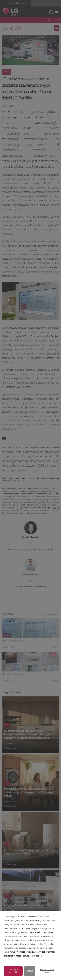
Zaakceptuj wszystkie (13, 971)
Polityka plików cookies (47, 971)
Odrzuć (30, 971)
